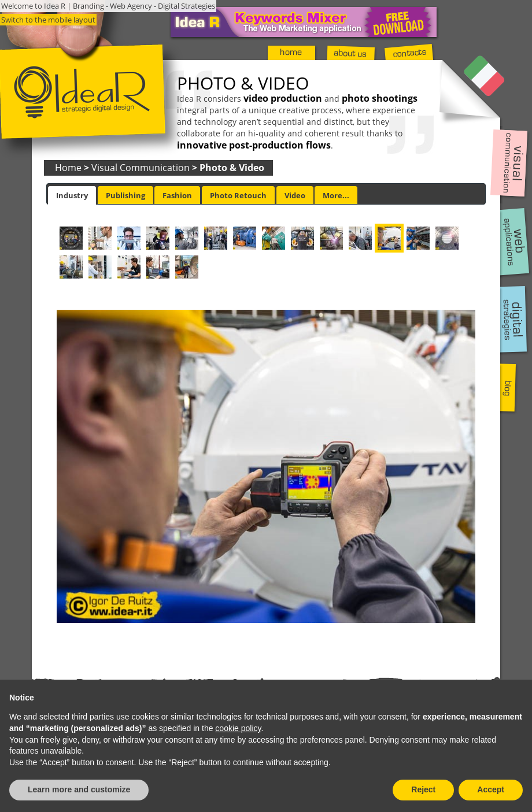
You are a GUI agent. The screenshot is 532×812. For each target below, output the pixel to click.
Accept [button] (491, 789)
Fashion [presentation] (177, 195)
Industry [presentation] (72, 195)
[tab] (72, 195)
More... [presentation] (336, 195)
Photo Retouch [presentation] (238, 195)
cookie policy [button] (238, 728)
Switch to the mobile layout (48, 20)
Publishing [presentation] (125, 195)
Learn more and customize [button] (79, 789)
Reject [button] (423, 789)
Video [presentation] (295, 195)
